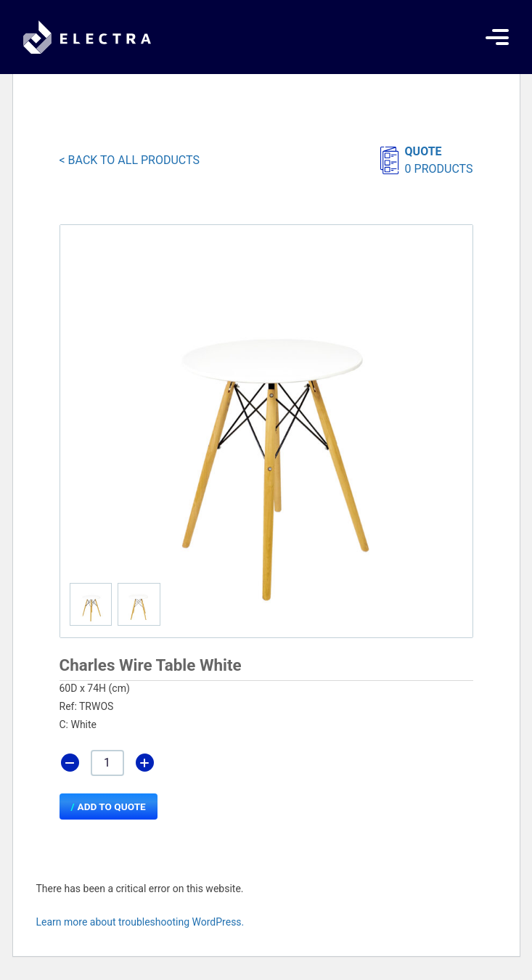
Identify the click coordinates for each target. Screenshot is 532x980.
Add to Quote (112, 807)
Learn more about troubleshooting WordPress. (140, 922)
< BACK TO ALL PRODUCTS (130, 160)
